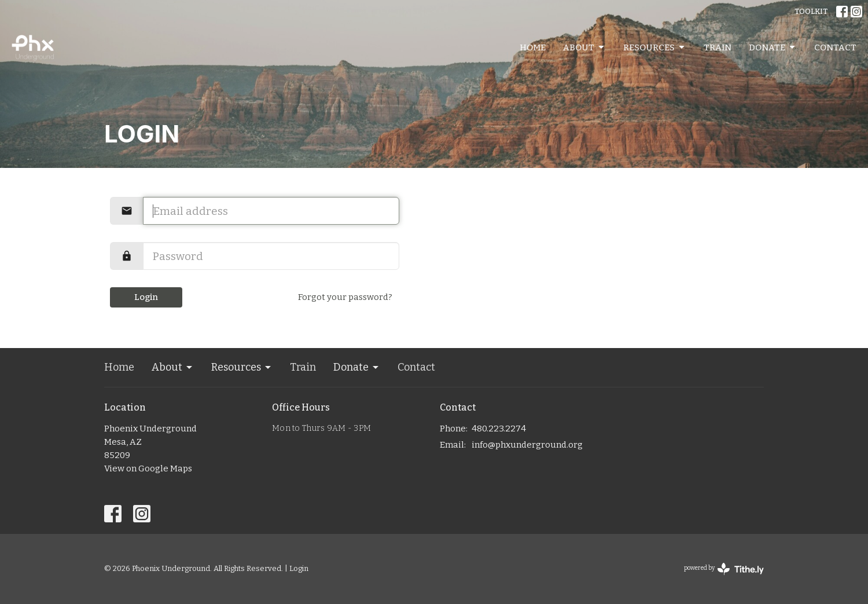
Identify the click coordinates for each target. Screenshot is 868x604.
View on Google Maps (148, 468)
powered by (724, 569)
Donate (773, 47)
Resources (655, 47)
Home (533, 47)
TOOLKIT (811, 11)
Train (718, 47)
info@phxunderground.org (527, 445)
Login (146, 297)
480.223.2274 (499, 429)
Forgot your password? (345, 297)
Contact (835, 47)
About (584, 47)
